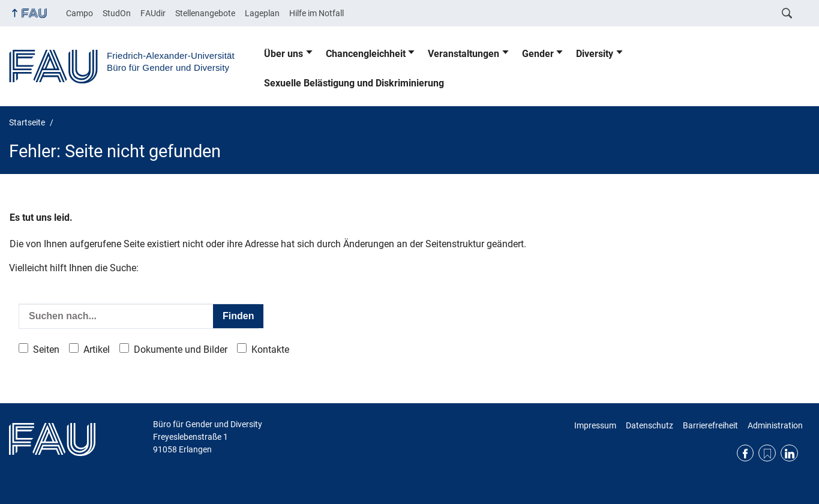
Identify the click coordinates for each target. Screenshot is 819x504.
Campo (79, 13)
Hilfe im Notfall (316, 13)
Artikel (97, 349)
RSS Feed (767, 453)
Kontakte (270, 349)
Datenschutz (649, 425)
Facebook (745, 453)
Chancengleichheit (366, 54)
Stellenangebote (205, 13)
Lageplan (262, 13)
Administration (775, 425)
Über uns (283, 54)
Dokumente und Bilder (181, 349)
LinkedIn (789, 453)
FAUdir (153, 13)
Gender (538, 54)
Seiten (46, 349)
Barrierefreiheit (710, 425)
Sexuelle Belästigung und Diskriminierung (354, 83)
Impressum (595, 425)
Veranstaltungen (463, 54)
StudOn (117, 13)
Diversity (595, 54)
